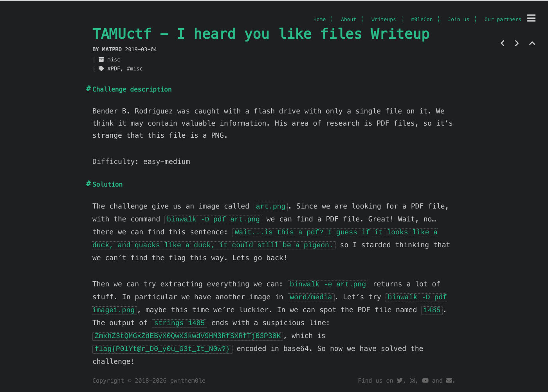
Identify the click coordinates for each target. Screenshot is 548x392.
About (349, 19)
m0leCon (422, 19)
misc (114, 60)
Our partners (503, 19)
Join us (459, 19)
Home (320, 19)
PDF (116, 69)
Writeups (384, 19)
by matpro (109, 49)
